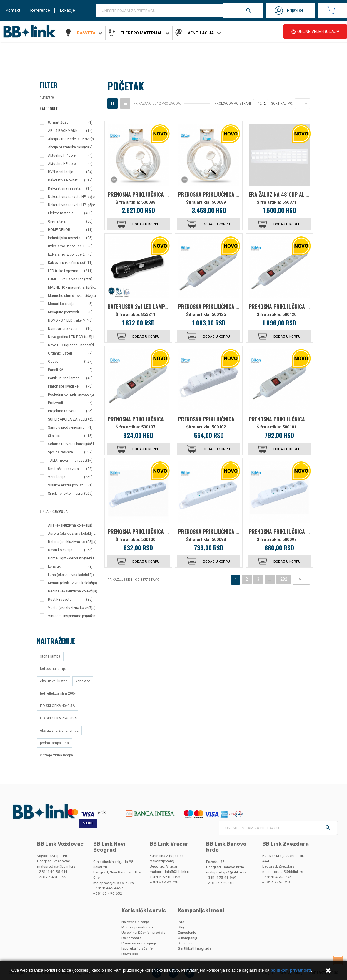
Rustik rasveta (70, 600)
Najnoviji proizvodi (70, 329)
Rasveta (86, 33)
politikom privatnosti (291, 970)
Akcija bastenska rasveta (70, 147)
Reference (40, 10)
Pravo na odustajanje (139, 943)
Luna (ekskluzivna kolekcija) (71, 575)
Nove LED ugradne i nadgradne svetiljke (73, 345)
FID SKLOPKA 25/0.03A (58, 718)
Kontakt (13, 10)
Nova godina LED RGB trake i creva (73, 337)
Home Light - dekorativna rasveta (73, 558)
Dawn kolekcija (70, 550)
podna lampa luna (54, 743)
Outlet (70, 362)
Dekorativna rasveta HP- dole (71, 197)
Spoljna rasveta (70, 452)
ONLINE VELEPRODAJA (315, 32)
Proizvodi (70, 403)
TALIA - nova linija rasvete (70, 461)
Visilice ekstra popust (70, 485)
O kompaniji (187, 938)
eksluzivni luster (53, 681)
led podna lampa (53, 669)
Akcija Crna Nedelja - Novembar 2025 (73, 139)
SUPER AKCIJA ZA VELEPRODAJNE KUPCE (73, 419)
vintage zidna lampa (56, 755)
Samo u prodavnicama (70, 428)
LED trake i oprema (70, 271)
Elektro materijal (141, 33)
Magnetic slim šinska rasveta (72, 296)
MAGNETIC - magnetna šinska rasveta (73, 287)
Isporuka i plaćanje (137, 948)
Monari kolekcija (70, 304)
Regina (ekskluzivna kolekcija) (73, 591)
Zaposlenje (187, 933)
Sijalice (70, 436)
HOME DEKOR (70, 230)
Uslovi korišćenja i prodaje (143, 933)
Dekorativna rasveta (70, 188)
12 (260, 104)
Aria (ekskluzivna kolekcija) (70, 525)
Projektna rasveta (70, 411)
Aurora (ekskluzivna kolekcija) (72, 534)
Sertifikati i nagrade (195, 948)
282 (284, 579)
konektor (83, 681)
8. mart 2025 (70, 122)
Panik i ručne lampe (70, 378)
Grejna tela (70, 221)
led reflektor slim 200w (58, 693)
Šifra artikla (127, 202)
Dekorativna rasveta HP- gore (71, 205)
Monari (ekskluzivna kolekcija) (72, 583)
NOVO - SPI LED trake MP (70, 320)
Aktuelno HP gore (70, 164)
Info (181, 922)
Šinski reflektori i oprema (70, 494)
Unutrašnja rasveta (70, 469)
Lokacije (67, 10)
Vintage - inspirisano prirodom (72, 616)
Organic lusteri (70, 353)
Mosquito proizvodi (70, 312)
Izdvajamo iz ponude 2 (70, 254)
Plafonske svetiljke (70, 386)
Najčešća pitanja (135, 922)
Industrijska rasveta (70, 238)
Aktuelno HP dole (70, 155)
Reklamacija (132, 938)
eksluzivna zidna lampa (59, 731)
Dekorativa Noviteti (70, 180)
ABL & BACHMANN (70, 131)
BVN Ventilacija (70, 172)
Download (130, 954)
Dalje (301, 579)
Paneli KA (70, 370)
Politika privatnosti (137, 927)
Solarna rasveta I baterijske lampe (73, 444)
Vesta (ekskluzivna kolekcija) (72, 608)
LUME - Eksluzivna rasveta (70, 279)
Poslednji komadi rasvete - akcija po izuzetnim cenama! (73, 395)
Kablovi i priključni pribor (70, 263)
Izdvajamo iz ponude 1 (70, 246)
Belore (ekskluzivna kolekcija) (72, 542)
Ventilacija (201, 33)
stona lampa (50, 656)
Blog (182, 927)
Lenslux (70, 567)
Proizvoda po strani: (233, 104)
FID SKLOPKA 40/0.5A (57, 706)
